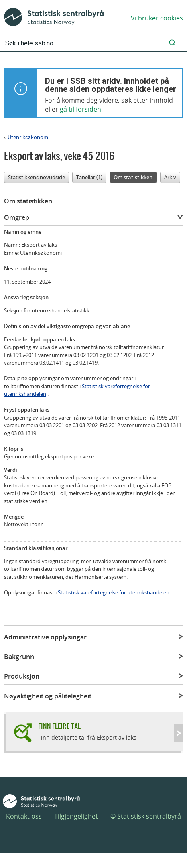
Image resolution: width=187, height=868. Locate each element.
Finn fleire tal (59, 726)
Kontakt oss (24, 816)
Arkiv (170, 177)
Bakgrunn (19, 657)
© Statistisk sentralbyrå (146, 816)
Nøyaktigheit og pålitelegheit (48, 696)
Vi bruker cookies (157, 18)
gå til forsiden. (81, 109)
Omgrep (17, 217)
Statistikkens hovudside (37, 177)
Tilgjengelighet (76, 816)
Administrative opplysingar (45, 637)
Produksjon (22, 676)
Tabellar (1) (89, 177)
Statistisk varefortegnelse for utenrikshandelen (114, 592)
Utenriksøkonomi (29, 137)
